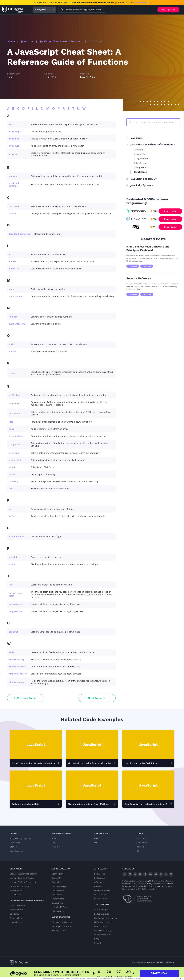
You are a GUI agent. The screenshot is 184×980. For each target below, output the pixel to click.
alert (11, 124)
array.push (14, 146)
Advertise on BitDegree (104, 930)
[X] (125, 874)
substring (13, 481)
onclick (12, 344)
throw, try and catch (16, 594)
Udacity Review (16, 910)
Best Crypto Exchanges (62, 922)
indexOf (13, 262)
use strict (13, 632)
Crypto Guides (58, 890)
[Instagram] (161, 874)
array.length (15, 132)
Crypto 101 (57, 878)
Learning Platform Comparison (23, 882)
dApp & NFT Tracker (61, 907)
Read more (137, 979)
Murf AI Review (101, 895)
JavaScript (27, 41)
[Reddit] (166, 874)
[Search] (62, 10)
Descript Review (101, 899)
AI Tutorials (99, 882)
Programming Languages (21, 838)
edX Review (15, 914)
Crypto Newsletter (60, 886)
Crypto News (57, 895)
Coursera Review (17, 918)
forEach (12, 516)
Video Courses (16, 890)
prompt (12, 564)
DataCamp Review (17, 906)
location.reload (16, 537)
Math (11, 289)
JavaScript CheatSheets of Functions (61, 41)
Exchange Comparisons (62, 926)
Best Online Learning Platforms (23, 874)
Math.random (16, 296)
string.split (14, 453)
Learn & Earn (58, 874)
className (14, 206)
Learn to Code (16, 895)
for (10, 509)
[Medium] (156, 874)
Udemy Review (16, 922)
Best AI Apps (100, 878)
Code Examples (16, 851)
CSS (54, 843)
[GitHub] (171, 874)
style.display (15, 460)
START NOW (159, 974)
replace (12, 373)
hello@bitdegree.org (166, 962)
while (11, 652)
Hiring (97, 939)
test (11, 585)
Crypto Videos (58, 899)
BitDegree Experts (102, 914)
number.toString (17, 324)
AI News (98, 886)
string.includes (16, 436)
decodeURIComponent (20, 234)
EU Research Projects (103, 922)
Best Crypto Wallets (60, 930)
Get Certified (15, 843)
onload (12, 351)
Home (11, 41)
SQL (96, 843)
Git (138, 851)
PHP (96, 838)
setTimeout (14, 413)
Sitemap (13, 847)
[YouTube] (140, 874)
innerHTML (14, 269)
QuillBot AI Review (102, 890)
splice (11, 429)
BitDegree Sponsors (103, 935)
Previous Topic (25, 698)
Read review (170, 211)
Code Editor (142, 838)
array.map (14, 139)
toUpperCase (15, 611)
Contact (98, 943)
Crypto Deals (57, 903)
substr (12, 474)
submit (12, 467)
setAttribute (15, 395)
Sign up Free (168, 9)
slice (11, 422)
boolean (13, 176)
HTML (55, 838)
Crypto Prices (58, 882)
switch (12, 489)
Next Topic (96, 698)
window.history (16, 659)
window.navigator (18, 674)
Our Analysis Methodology (106, 918)
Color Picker (142, 843)
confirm (13, 213)
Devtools (140, 847)
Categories (41, 9)
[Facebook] (145, 874)
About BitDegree (101, 910)
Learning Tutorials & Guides (22, 878)
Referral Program (102, 926)
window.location (17, 667)
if (9, 254)
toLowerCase (15, 604)
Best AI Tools (100, 874)
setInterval (14, 403)
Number (13, 317)
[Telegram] (135, 874)
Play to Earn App (59, 911)
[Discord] (130, 874)
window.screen (16, 682)
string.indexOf (16, 444)
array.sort (14, 154)
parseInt (13, 557)
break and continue (14, 185)
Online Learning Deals (19, 886)
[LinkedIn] (150, 874)
